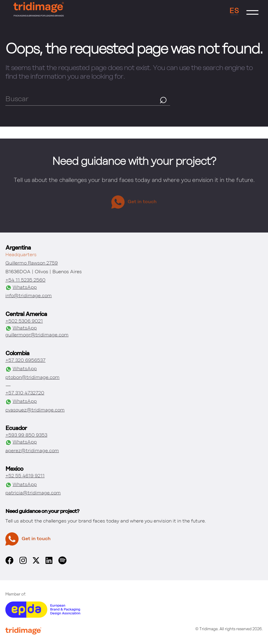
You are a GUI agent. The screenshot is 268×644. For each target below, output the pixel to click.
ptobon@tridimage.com (32, 378)
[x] (36, 562)
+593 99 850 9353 (26, 435)
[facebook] (9, 563)
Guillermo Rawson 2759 (32, 263)
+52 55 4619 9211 (25, 476)
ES (234, 11)
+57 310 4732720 (25, 393)
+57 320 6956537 (25, 361)
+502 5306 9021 (24, 321)
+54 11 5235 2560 (25, 280)
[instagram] (23, 563)
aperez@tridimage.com (32, 451)
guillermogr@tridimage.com (37, 335)
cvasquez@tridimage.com (35, 410)
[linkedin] (49, 563)
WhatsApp (21, 288)
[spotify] (62, 563)
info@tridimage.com (29, 296)
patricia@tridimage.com (33, 493)
